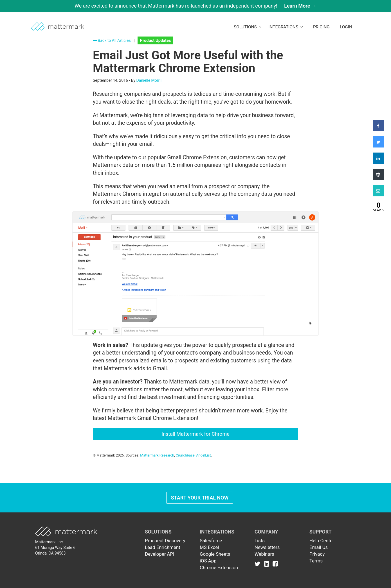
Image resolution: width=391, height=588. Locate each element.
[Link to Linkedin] (268, 564)
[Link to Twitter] (259, 564)
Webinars (264, 554)
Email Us (319, 547)
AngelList (203, 455)
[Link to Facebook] (275, 564)
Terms (316, 561)
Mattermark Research (157, 455)
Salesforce (211, 541)
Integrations (286, 27)
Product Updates (155, 40)
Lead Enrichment (163, 547)
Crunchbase (185, 455)
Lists (260, 541)
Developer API (160, 554)
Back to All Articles (112, 40)
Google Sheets (215, 554)
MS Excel (209, 547)
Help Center (322, 541)
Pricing (321, 27)
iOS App (208, 561)
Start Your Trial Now (200, 498)
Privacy (317, 554)
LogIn (346, 27)
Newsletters (267, 547)
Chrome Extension (219, 567)
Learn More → (300, 6)
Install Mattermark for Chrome (195, 434)
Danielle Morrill (149, 80)
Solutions (248, 27)
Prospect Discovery (165, 541)
